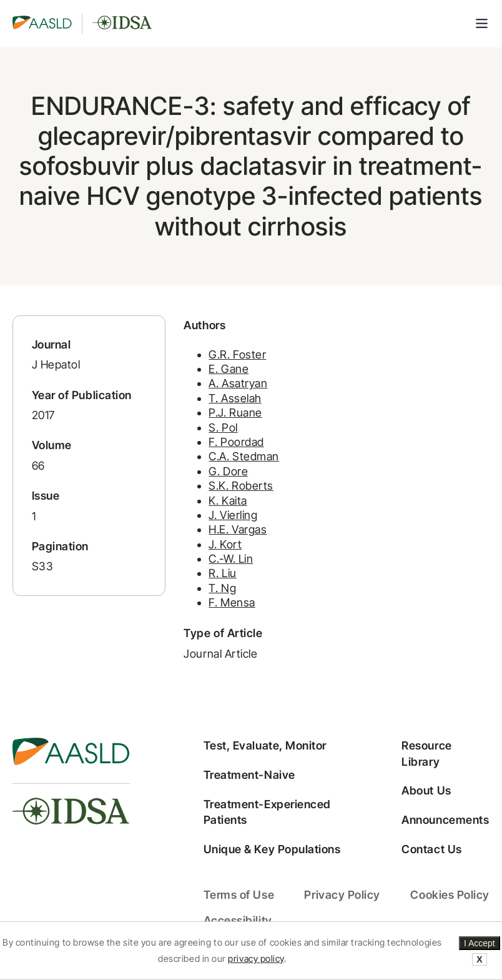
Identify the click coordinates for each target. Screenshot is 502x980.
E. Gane (229, 369)
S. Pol (223, 428)
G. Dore (228, 471)
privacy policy (256, 958)
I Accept (480, 943)
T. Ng (222, 588)
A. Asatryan (238, 383)
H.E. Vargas (238, 529)
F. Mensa (232, 602)
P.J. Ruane (235, 413)
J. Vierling (233, 515)
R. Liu (222, 573)
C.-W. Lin (231, 559)
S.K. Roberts (241, 486)
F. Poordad (236, 442)
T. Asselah (235, 398)
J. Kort (225, 544)
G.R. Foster (237, 354)
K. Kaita (228, 501)
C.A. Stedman (244, 456)
